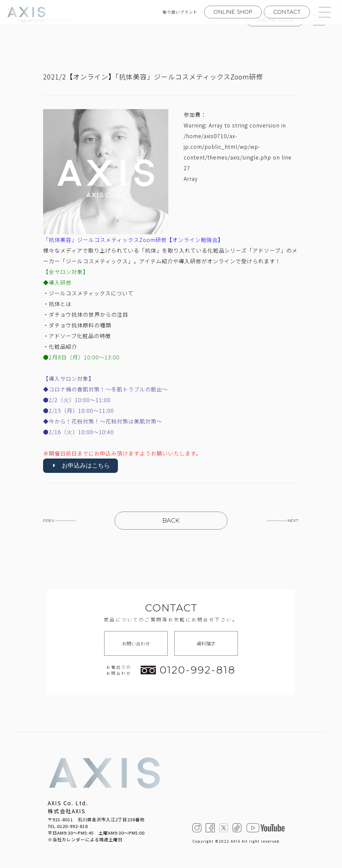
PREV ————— (59, 521)
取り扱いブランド (180, 12)
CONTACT (287, 12)
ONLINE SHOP (233, 12)
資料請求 (206, 643)
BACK (171, 521)
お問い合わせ (136, 643)
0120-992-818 (188, 670)
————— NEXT (282, 521)
